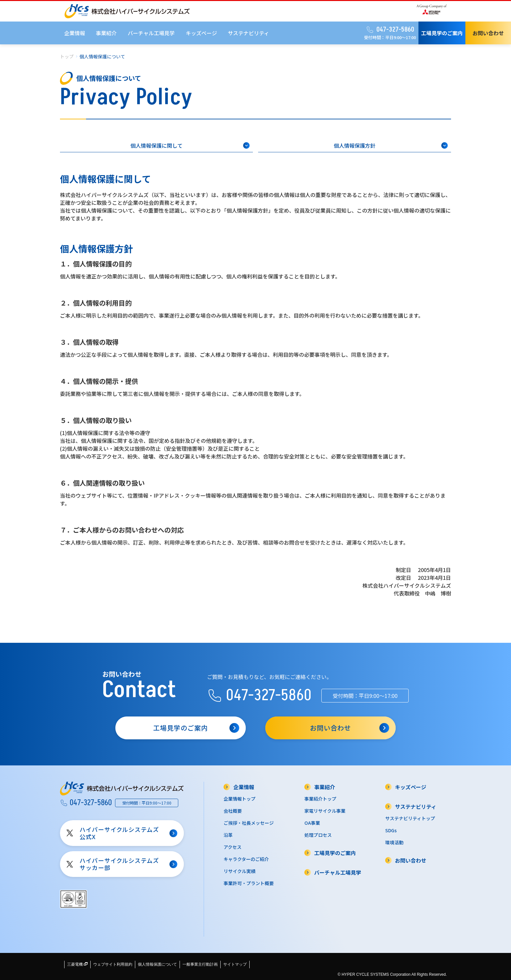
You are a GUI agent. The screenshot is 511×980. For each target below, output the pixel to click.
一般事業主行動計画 (200, 964)
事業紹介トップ (320, 799)
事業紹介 (106, 33)
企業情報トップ (240, 799)
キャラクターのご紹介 (246, 859)
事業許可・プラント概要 (249, 883)
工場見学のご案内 (442, 33)
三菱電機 (77, 964)
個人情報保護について (157, 964)
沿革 (228, 835)
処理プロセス (318, 835)
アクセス (233, 847)
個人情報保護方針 (391, 145)
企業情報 (75, 33)
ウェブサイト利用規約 (113, 964)
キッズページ (201, 33)
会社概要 (233, 811)
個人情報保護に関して (190, 145)
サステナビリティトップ (410, 818)
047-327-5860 (390, 30)
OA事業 (312, 823)
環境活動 (394, 842)
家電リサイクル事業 (325, 811)
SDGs (391, 830)
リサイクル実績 (240, 871)
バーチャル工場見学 (151, 33)
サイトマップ (235, 964)
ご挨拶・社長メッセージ (249, 823)
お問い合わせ (488, 33)
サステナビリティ (248, 33)
